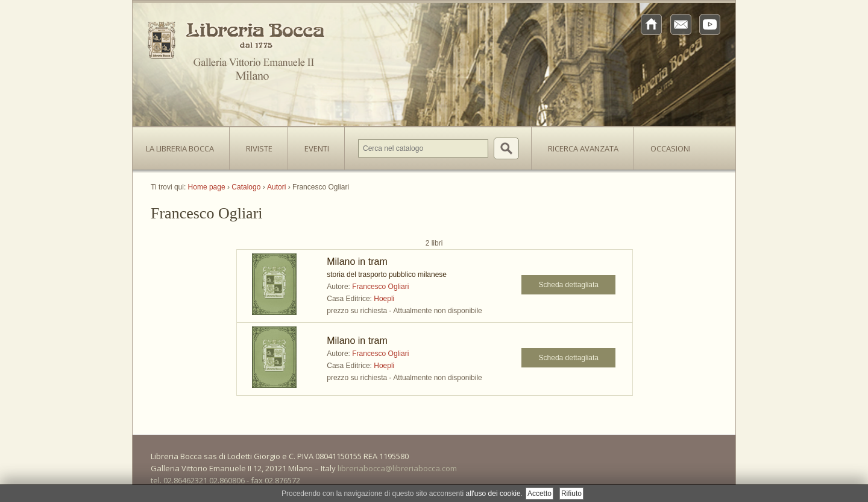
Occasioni (671, 148)
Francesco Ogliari (380, 287)
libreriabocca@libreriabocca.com (397, 468)
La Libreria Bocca (184, 145)
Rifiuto (571, 494)
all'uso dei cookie (493, 494)
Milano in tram (357, 262)
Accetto (539, 494)
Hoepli (384, 299)
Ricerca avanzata (583, 148)
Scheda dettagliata (569, 285)
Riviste (256, 145)
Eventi (317, 148)
